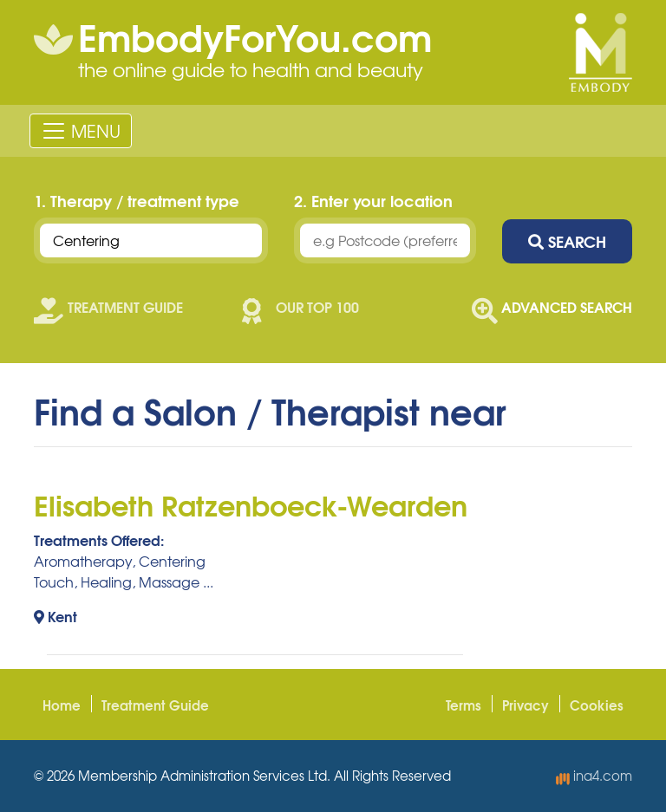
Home (62, 705)
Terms (464, 705)
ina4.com (594, 776)
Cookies (597, 705)
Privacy (526, 705)
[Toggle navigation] (81, 131)
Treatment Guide (155, 705)
